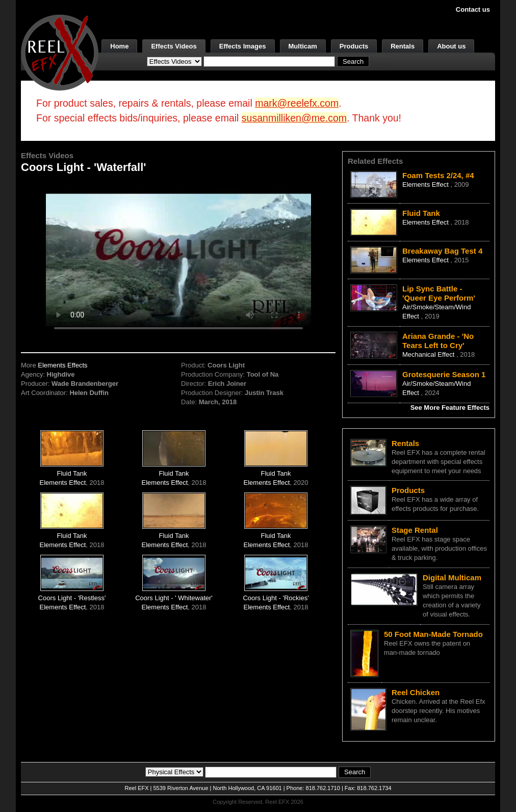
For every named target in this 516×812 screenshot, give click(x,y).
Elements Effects (62, 365)
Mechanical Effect (429, 354)
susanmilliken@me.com (294, 118)
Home (119, 46)
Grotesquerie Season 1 (444, 374)
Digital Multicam (452, 577)
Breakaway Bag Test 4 (442, 251)
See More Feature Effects (450, 408)
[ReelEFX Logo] (60, 52)
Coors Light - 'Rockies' (276, 598)
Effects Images (243, 46)
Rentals (403, 46)
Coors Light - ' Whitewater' (174, 598)
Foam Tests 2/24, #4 (438, 175)
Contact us (473, 9)
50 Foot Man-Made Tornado (433, 634)
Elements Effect (63, 483)
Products (354, 46)
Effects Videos (174, 46)
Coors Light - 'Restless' (72, 598)
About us (451, 46)
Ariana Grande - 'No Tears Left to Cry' (438, 341)
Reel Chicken (416, 692)
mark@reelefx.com (297, 103)
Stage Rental (415, 530)
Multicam (303, 46)
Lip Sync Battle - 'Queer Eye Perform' (439, 293)
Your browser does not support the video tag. (178, 260)
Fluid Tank (72, 473)
